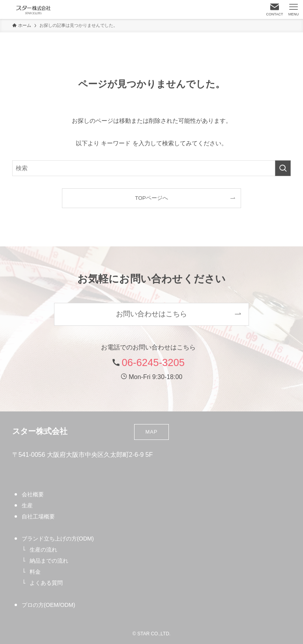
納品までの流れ (49, 561)
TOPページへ (151, 198)
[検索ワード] (152, 168)
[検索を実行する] (283, 168)
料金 (35, 572)
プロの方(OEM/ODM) (49, 605)
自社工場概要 (38, 516)
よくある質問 (46, 583)
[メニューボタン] (294, 9)
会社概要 (33, 494)
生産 (27, 505)
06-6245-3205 (153, 362)
